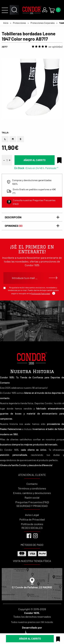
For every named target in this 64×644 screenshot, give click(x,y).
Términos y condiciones (32, 488)
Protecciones (19, 23)
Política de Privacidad (32, 519)
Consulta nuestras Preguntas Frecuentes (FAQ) (31, 202)
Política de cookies (32, 524)
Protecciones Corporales (43, 23)
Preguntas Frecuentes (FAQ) (32, 502)
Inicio (6, 23)
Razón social (32, 497)
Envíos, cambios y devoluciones (32, 493)
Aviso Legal (32, 515)
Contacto (32, 484)
